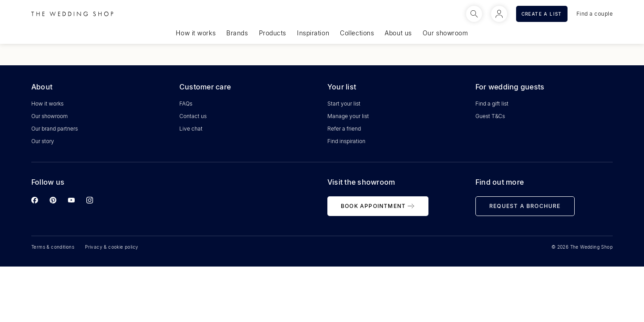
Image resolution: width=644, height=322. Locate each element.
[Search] (474, 14)
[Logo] (72, 14)
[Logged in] (499, 14)
